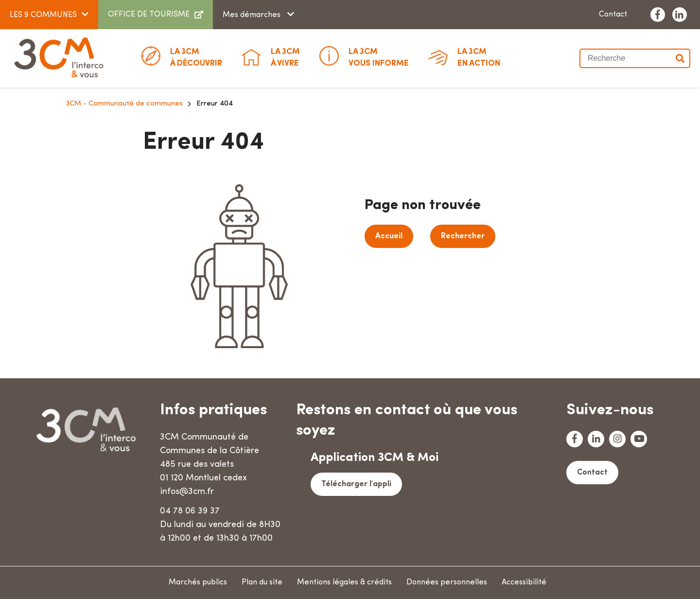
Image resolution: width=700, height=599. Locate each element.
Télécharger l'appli (356, 484)
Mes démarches (253, 15)
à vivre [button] (285, 57)
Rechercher (463, 236)
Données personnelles (447, 582)
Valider (681, 58)
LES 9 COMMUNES (43, 15)
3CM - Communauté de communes (124, 104)
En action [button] (479, 57)
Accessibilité (524, 582)
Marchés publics (198, 582)
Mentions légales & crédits (344, 582)
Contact (613, 15)
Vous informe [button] (379, 57)
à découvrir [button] (196, 57)
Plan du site (262, 582)
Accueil (389, 236)
